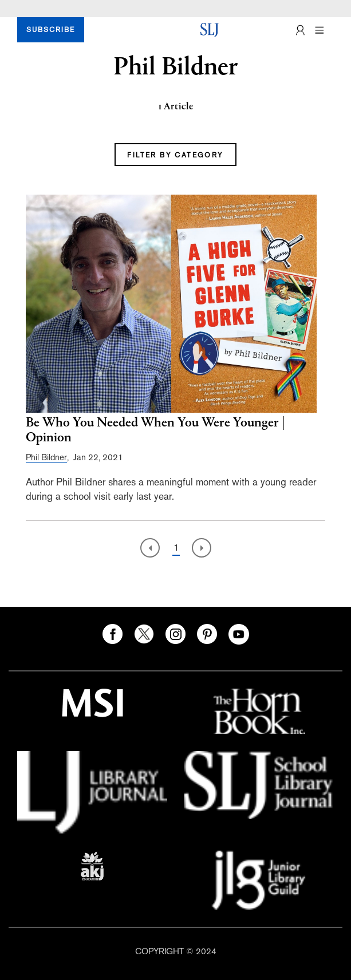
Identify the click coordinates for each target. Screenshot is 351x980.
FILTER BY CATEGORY (175, 155)
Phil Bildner (46, 457)
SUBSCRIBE (51, 30)
